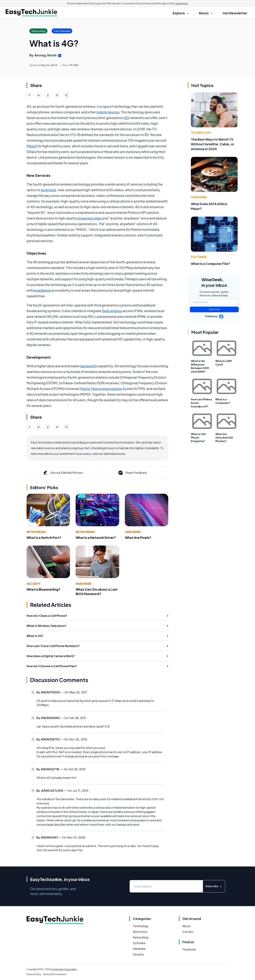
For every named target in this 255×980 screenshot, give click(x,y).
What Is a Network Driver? (96, 537)
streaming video (90, 218)
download (48, 190)
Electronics (140, 932)
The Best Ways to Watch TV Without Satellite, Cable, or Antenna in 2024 (212, 144)
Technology (201, 133)
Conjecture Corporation (64, 969)
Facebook (189, 949)
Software (199, 257)
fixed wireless (112, 311)
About (186, 926)
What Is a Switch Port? (44, 537)
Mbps (32, 146)
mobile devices (108, 112)
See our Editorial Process (63, 473)
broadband (42, 290)
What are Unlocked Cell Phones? (224, 437)
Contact (188, 932)
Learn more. (182, 3)
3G (126, 118)
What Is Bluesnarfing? (43, 589)
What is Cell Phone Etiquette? (198, 437)
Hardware (133, 532)
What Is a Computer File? (210, 264)
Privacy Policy (34, 974)
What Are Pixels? (138, 537)
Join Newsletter (235, 13)
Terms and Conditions (55, 974)
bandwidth (89, 366)
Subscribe (214, 309)
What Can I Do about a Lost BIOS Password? (97, 592)
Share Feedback (132, 473)
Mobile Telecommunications (101, 389)
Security (33, 584)
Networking (36, 532)
